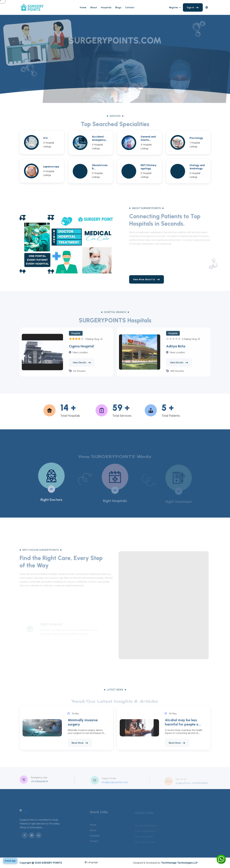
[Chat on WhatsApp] (221, 859)
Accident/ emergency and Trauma (99, 138)
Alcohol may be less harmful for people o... (183, 726)
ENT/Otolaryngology (149, 167)
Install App (10, 861)
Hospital (76, 337)
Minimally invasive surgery (83, 726)
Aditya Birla (176, 350)
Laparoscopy (51, 167)
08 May (173, 717)
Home (83, 7)
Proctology (196, 138)
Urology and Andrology (197, 167)
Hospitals (106, 7)
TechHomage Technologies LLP (179, 863)
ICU (45, 138)
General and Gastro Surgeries (148, 138)
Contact (130, 7)
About (94, 7)
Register (174, 7)
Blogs (118, 7)
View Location (80, 356)
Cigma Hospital (81, 350)
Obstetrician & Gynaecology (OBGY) (100, 167)
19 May (75, 717)
